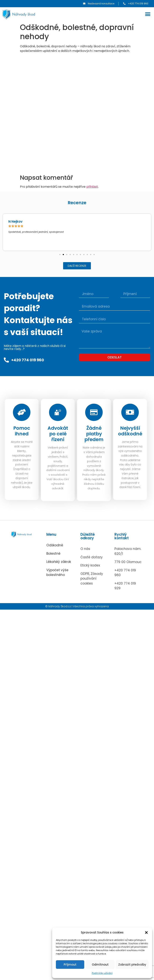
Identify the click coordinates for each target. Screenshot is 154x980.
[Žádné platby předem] (94, 413)
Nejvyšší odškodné (130, 432)
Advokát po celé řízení (58, 435)
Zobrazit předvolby (132, 965)
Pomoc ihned (22, 432)
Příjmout (70, 965)
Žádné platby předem (94, 435)
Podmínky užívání (102, 973)
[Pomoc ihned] (22, 413)
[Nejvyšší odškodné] (130, 413)
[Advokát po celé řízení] (58, 413)
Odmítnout (100, 965)
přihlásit (92, 187)
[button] (146, 933)
